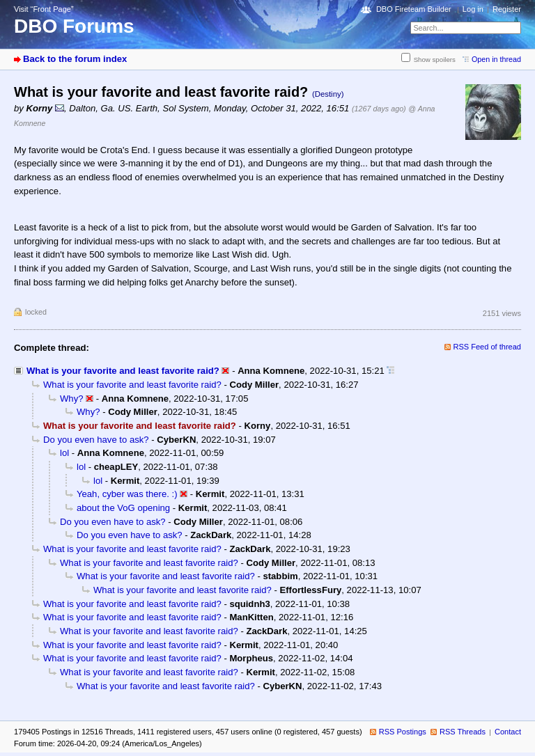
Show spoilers (435, 60)
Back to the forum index (75, 59)
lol (64, 453)
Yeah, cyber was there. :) (127, 494)
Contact (508, 732)
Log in (473, 9)
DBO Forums (74, 26)
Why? (72, 399)
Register (507, 9)
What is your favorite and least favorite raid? (123, 371)
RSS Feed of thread (488, 347)
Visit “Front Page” (44, 9)
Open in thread (496, 59)
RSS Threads (463, 732)
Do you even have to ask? (96, 440)
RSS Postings (403, 732)
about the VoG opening (123, 508)
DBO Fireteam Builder (414, 9)
